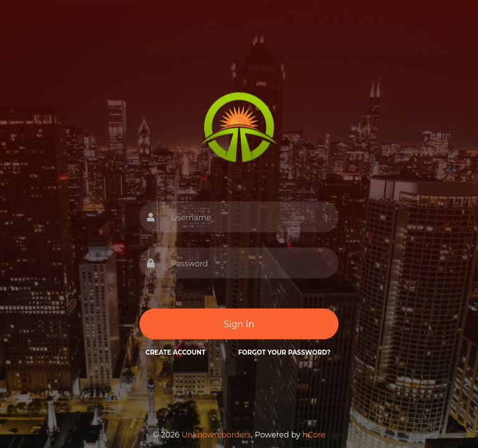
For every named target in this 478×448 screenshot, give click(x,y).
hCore (314, 435)
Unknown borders (216, 435)
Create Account (176, 352)
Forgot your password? (284, 352)
